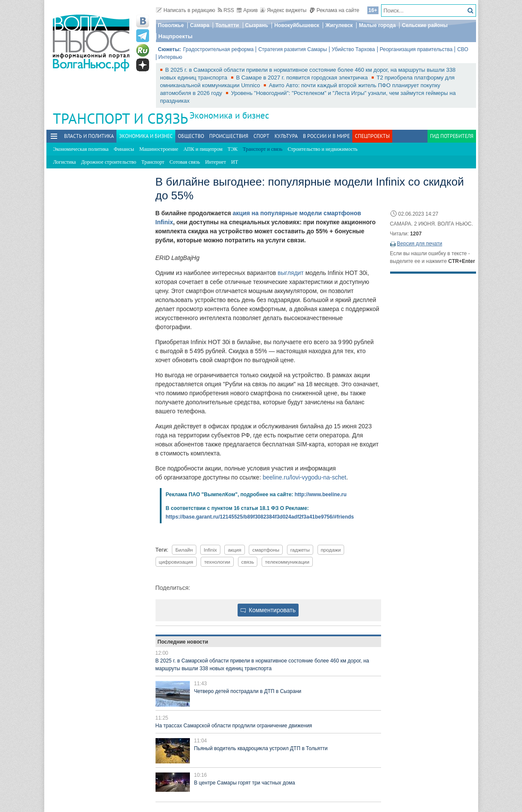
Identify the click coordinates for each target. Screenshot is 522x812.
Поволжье (171, 25)
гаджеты (300, 550)
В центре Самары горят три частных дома (245, 783)
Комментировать (268, 610)
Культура (286, 136)
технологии (217, 562)
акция (234, 550)
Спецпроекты (372, 136)
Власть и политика (89, 136)
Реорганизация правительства (416, 49)
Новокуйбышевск (297, 25)
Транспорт (153, 162)
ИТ (235, 162)
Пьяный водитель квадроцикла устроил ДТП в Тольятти (261, 748)
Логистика (65, 162)
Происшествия (229, 136)
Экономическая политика (81, 149)
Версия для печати (420, 244)
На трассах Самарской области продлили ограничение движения (234, 726)
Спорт (261, 136)
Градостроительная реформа (218, 49)
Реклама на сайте (334, 10)
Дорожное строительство (109, 162)
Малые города (377, 25)
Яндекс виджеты (283, 10)
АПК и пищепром (203, 149)
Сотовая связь (185, 162)
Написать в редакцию (186, 10)
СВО (463, 49)
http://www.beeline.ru (321, 495)
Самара (200, 25)
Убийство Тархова (353, 49)
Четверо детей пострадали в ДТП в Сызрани (248, 691)
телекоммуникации (287, 562)
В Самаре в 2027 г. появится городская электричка (303, 78)
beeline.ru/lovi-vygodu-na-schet (304, 477)
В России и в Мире (326, 136)
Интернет (215, 162)
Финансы (124, 149)
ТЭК (233, 149)
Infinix (210, 550)
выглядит (290, 273)
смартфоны (266, 550)
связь (248, 562)
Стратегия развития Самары (293, 49)
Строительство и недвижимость (323, 149)
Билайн (184, 550)
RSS (226, 10)
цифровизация (176, 562)
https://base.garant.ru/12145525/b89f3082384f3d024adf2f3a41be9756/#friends (260, 517)
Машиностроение (159, 149)
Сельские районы (425, 25)
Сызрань (257, 25)
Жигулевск (339, 25)
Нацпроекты (176, 36)
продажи (331, 550)
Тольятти (227, 25)
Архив (247, 10)
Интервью (171, 57)
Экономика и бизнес (229, 115)
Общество (191, 136)
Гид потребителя (452, 136)
